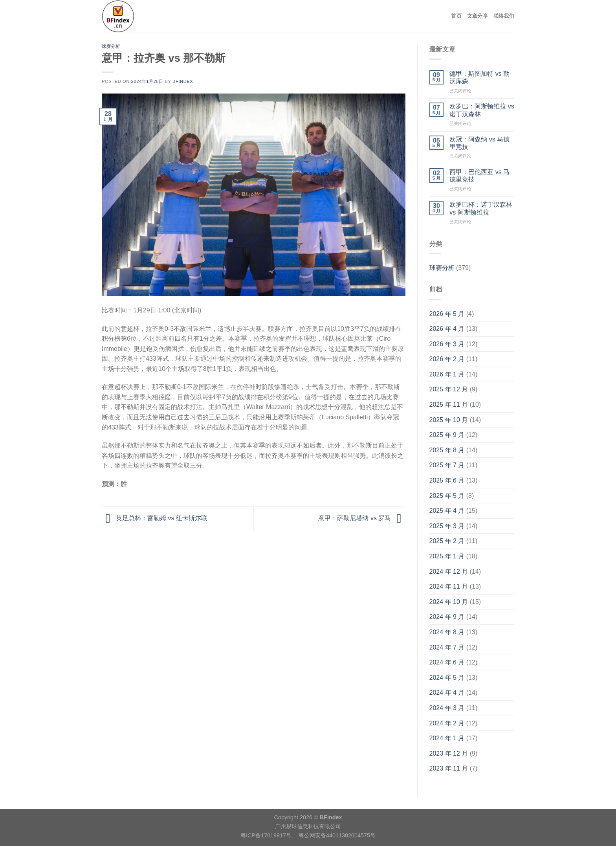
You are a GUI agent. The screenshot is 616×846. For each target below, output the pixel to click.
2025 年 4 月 (447, 511)
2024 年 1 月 (447, 738)
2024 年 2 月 (447, 723)
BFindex (183, 81)
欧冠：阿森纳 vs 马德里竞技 (479, 143)
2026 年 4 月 (447, 329)
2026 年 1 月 (447, 374)
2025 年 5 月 (447, 496)
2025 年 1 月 (447, 556)
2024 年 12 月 (449, 572)
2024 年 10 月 (449, 602)
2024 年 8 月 (447, 632)
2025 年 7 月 (447, 465)
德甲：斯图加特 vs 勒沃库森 (479, 77)
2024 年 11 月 (449, 586)
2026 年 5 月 (447, 314)
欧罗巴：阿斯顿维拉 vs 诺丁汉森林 (482, 110)
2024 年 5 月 (447, 678)
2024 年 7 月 (447, 647)
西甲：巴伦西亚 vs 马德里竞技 (479, 176)
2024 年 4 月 (447, 693)
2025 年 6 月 (447, 480)
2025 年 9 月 (447, 435)
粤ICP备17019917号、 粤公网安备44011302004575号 (308, 835)
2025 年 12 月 (449, 389)
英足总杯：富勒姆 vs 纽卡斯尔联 (155, 518)
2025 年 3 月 (447, 526)
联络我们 (504, 16)
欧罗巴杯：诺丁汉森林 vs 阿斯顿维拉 (481, 208)
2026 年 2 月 (447, 359)
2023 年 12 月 (449, 753)
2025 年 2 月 (447, 541)
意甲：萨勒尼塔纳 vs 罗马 (362, 518)
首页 (456, 16)
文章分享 (478, 16)
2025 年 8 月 (447, 450)
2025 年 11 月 (449, 405)
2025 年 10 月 (449, 420)
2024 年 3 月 (447, 708)
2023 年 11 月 (449, 768)
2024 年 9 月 (447, 617)
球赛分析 (111, 46)
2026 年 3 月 (447, 344)
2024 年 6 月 (447, 662)
